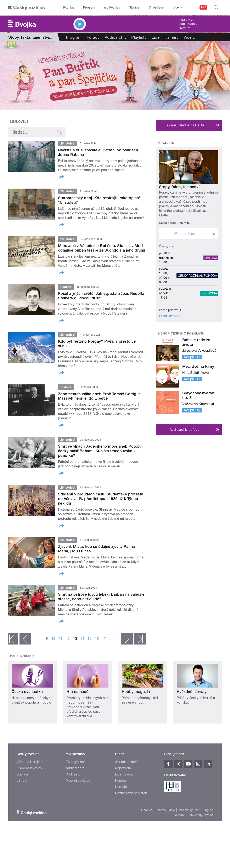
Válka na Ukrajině (30, 762)
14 (82, 639)
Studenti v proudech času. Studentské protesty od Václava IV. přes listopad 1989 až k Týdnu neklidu (101, 499)
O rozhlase (156, 7)
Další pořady (22, 656)
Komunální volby (29, 768)
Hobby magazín (136, 692)
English (208, 810)
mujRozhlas (112, 7)
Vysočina (209, 293)
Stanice (134, 7)
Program (89, 7)
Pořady (93, 37)
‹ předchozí (25, 639)
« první (13, 639)
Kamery (185, 28)
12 (68, 639)
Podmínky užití (189, 810)
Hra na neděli (78, 692)
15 (89, 639)
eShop (22, 781)
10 (53, 639)
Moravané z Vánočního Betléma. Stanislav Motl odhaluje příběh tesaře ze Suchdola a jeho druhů (102, 248)
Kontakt (121, 787)
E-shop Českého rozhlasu (181, 333)
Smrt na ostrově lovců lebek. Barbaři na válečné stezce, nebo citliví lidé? (101, 597)
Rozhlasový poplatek (131, 793)
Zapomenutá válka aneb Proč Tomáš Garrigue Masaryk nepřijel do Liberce (99, 396)
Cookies (147, 810)
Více (189, 37)
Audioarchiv (188, 24)
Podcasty (73, 774)
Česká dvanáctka (27, 692)
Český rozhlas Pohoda (197, 275)
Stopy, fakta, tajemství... (181, 187)
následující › (127, 639)
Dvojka (211, 258)
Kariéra (120, 781)
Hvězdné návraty (192, 692)
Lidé (156, 37)
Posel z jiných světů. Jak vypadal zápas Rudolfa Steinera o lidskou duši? (101, 296)
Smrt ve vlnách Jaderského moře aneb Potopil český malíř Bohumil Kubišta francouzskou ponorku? (100, 451)
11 (61, 639)
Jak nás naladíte (127, 762)
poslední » (140, 639)
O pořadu (166, 143)
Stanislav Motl (170, 316)
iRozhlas (68, 7)
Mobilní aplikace (78, 781)
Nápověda (123, 768)
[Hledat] (216, 7)
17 (104, 639)
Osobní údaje (166, 810)
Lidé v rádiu (124, 774)
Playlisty (139, 37)
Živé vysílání (75, 762)
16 (97, 639)
